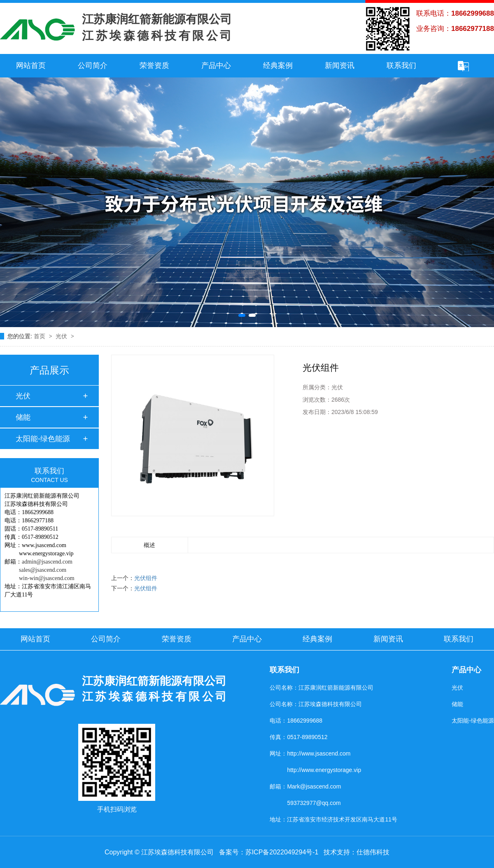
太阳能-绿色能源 (43, 439)
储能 (23, 417)
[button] (242, 315)
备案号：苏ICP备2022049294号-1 (269, 852)
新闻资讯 (340, 66)
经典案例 (278, 66)
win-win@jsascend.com (47, 578)
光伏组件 (146, 578)
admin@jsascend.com (47, 562)
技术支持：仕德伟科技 (357, 852)
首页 (40, 336)
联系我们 (401, 66)
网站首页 (31, 66)
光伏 (62, 336)
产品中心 (216, 66)
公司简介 (93, 66)
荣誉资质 (154, 66)
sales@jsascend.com (43, 570)
